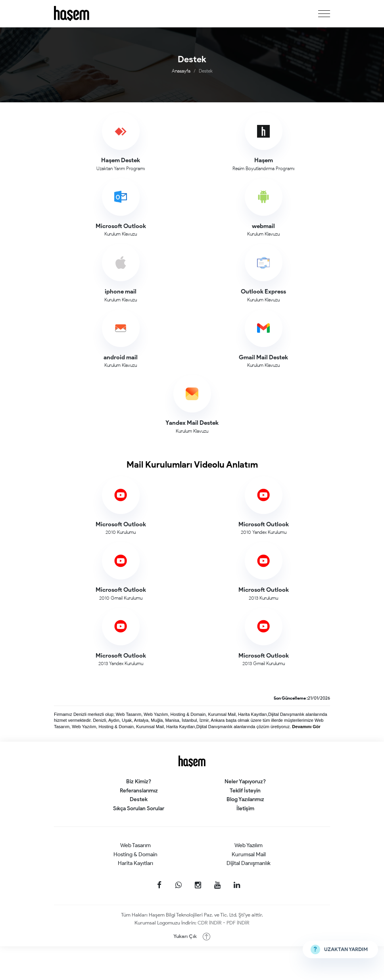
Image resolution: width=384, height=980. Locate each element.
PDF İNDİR (238, 923)
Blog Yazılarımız (245, 799)
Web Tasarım (135, 845)
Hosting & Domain (135, 854)
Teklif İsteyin (245, 791)
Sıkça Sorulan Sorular (139, 808)
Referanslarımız (139, 791)
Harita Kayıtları (135, 863)
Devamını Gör (306, 727)
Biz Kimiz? (139, 782)
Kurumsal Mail (249, 854)
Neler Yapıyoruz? (245, 782)
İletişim (245, 808)
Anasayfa (181, 71)
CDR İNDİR (210, 923)
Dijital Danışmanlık (249, 863)
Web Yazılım (249, 845)
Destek (139, 799)
